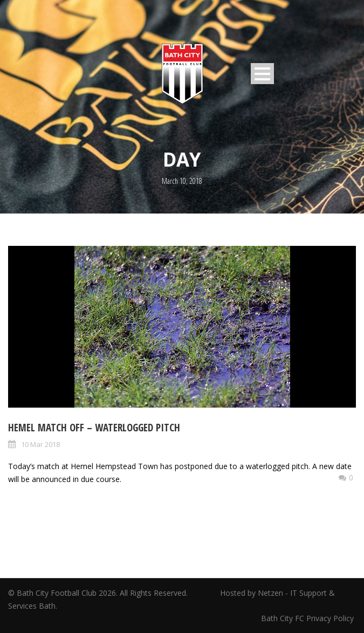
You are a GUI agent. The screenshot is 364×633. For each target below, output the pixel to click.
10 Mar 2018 (40, 444)
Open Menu (262, 74)
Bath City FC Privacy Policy (308, 618)
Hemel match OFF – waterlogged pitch (94, 428)
